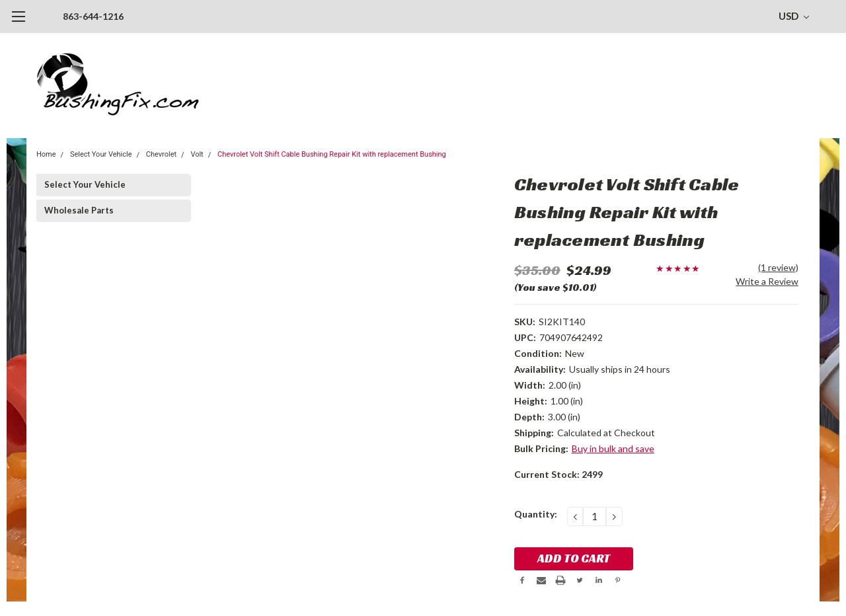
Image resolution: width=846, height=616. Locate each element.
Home (46, 154)
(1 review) (778, 267)
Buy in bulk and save (613, 448)
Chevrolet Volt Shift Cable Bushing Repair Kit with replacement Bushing (332, 154)
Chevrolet (161, 154)
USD (794, 16)
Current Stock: (558, 474)
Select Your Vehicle (101, 154)
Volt (197, 154)
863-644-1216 (93, 16)
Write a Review (767, 281)
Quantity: (536, 514)
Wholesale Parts (79, 210)
